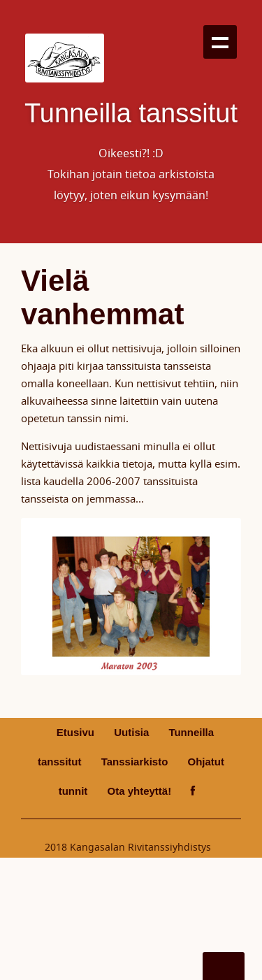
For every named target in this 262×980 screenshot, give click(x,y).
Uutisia (131, 732)
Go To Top (224, 966)
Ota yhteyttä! (139, 791)
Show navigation (220, 42)
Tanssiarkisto (135, 762)
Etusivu (75, 732)
